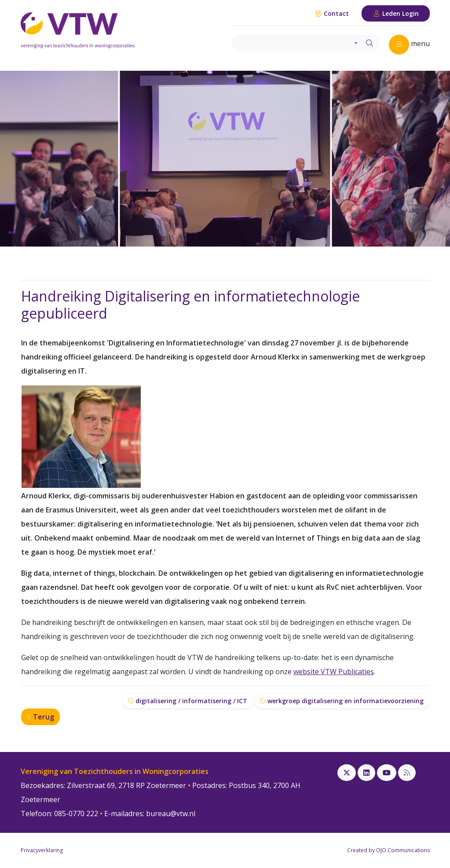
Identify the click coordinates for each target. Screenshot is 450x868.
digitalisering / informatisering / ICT (188, 701)
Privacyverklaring (42, 850)
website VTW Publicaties (334, 672)
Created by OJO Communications (388, 850)
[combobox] (296, 43)
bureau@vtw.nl (171, 814)
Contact (332, 13)
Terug (40, 717)
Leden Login (396, 13)
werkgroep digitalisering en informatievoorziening (342, 701)
